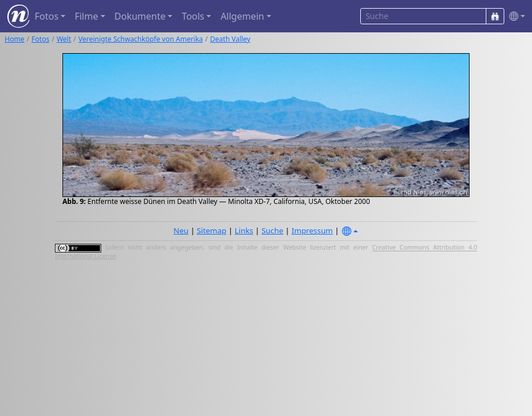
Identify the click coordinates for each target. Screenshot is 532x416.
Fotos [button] (47, 16)
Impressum (312, 231)
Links (244, 231)
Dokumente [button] (140, 16)
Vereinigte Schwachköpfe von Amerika (141, 39)
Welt (64, 39)
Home (14, 39)
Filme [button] (86, 16)
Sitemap (211, 231)
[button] (515, 16)
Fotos (41, 39)
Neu (181, 231)
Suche (272, 231)
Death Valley (230, 39)
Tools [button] (193, 16)
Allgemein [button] (242, 16)
